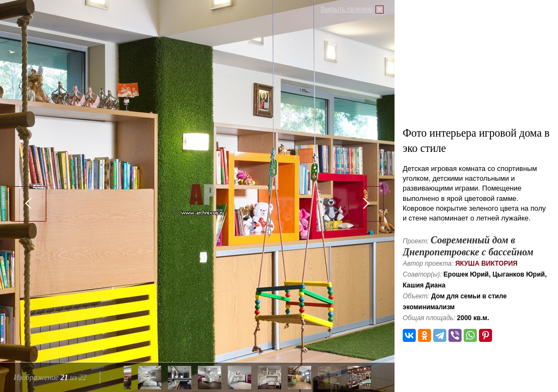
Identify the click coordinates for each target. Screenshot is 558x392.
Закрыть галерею (347, 9)
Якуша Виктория (486, 264)
